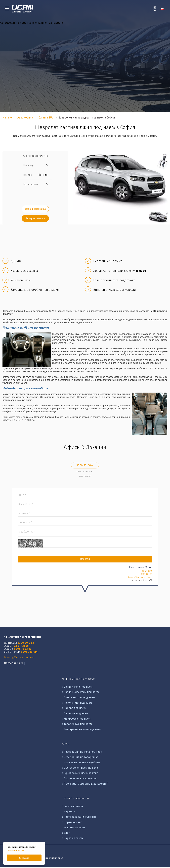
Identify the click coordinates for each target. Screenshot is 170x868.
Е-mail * (85, 514)
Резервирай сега (35, 219)
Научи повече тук (15, 850)
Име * (85, 496)
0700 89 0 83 (147, 575)
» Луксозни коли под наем (78, 698)
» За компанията (72, 807)
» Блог (66, 834)
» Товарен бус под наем (77, 725)
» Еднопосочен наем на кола (80, 774)
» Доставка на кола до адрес (80, 779)
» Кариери (68, 812)
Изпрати (85, 560)
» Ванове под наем (74, 709)
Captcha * (85, 544)
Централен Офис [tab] (85, 466)
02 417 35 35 (147, 572)
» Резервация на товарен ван (81, 758)
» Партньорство (72, 823)
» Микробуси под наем (76, 719)
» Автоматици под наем (77, 704)
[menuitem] (163, 9)
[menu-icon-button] (7, 9)
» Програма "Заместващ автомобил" (85, 785)
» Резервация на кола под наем (82, 753)
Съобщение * (85, 534)
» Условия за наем (73, 828)
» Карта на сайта (72, 839)
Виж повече (85, 477)
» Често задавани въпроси (79, 818)
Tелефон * (85, 523)
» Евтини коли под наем (77, 688)
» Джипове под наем (75, 714)
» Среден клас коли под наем (80, 693)
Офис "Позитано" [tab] (85, 473)
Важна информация (35, 210)
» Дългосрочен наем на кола (80, 769)
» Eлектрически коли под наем (81, 730)
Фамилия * (85, 505)
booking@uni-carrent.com (140, 578)
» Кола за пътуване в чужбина (81, 763)
